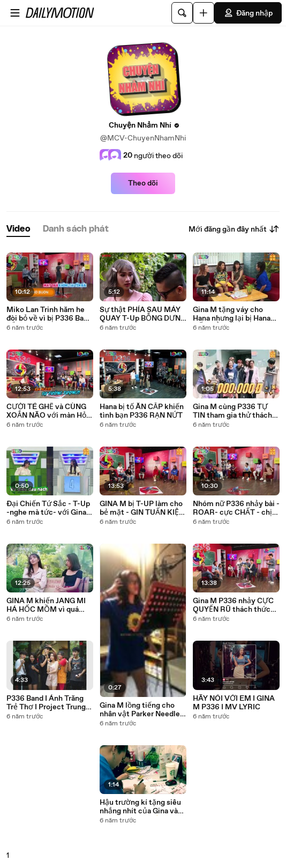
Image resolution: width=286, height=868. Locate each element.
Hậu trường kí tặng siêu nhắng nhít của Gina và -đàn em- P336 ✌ (140, 807)
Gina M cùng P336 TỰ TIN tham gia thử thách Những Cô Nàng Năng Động (232, 411)
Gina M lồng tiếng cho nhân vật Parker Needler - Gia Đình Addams (141, 710)
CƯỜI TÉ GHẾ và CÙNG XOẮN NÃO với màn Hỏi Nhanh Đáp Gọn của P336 (50, 411)
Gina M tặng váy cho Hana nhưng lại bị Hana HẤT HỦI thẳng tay (232, 314)
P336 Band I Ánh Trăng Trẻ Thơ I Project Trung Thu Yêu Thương (46, 703)
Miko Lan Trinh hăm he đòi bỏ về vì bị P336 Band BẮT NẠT (49, 314)
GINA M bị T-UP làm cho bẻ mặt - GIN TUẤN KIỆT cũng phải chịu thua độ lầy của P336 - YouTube (142, 508)
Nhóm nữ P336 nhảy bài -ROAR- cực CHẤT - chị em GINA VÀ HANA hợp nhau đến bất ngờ (236, 508)
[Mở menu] (15, 13)
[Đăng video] (204, 13)
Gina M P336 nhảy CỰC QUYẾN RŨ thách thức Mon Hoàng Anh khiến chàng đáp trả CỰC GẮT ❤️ (234, 605)
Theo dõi (143, 183)
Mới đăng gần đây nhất (234, 229)
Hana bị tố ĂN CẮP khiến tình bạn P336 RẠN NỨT (142, 411)
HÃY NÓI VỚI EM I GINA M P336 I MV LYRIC (234, 703)
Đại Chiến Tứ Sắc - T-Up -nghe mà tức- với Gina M (48, 508)
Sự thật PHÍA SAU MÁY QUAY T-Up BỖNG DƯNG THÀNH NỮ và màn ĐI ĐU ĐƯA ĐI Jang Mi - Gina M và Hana (143, 314)
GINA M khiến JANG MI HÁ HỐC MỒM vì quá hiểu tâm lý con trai (46, 605)
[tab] (18, 229)
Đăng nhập (248, 13)
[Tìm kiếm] (182, 13)
